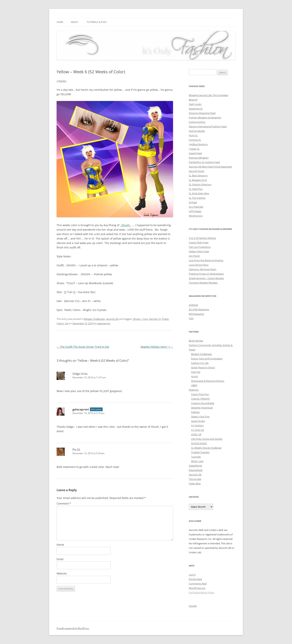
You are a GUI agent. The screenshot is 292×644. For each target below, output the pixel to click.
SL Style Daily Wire (199, 193)
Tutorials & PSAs (97, 22)
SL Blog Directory (198, 176)
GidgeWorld (195, 466)
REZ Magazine (196, 314)
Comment (64, 504)
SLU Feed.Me (196, 207)
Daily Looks (195, 104)
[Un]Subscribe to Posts (201, 592)
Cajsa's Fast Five (200, 394)
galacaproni (104, 323)
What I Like (197, 461)
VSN (191, 318)
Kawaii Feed (195, 153)
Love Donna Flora (199, 265)
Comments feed (198, 584)
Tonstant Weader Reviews (203, 283)
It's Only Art (198, 430)
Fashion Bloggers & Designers (205, 118)
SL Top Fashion (197, 198)
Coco (145, 319)
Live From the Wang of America (206, 260)
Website (62, 573)
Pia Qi (76, 449)
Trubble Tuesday (200, 452)
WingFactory (196, 216)
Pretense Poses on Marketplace (206, 274)
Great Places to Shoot (203, 367)
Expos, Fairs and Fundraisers (207, 359)
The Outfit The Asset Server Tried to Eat (83, 347)
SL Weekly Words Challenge (206, 448)
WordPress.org (197, 588)
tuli (67, 323)
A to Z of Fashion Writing (202, 238)
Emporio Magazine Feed (202, 113)
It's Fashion (197, 425)
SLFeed (193, 202)
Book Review (196, 341)
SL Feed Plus (196, 189)
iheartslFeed (196, 470)
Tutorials (196, 457)
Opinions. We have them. (203, 269)
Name (60, 545)
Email (60, 559)
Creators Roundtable (203, 403)
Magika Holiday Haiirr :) (157, 347)
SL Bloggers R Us (198, 180)
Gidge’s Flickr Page (199, 251)
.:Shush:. (126, 225)
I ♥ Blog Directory (198, 144)
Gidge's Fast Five (200, 417)
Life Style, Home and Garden (207, 439)
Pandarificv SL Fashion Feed (204, 162)
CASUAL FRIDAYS (200, 399)
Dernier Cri (155, 319)
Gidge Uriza (80, 374)
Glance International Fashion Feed (208, 126)
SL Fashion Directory (200, 184)
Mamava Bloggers (199, 158)
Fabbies (195, 412)
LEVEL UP (196, 434)
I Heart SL (194, 149)
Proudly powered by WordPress (73, 628)
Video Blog (195, 484)
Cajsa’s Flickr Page (199, 242)
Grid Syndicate (197, 131)
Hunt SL (193, 135)
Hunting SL (195, 140)
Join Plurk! (194, 256)
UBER (194, 385)
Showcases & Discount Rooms (208, 381)
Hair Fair (196, 372)
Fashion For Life (200, 363)
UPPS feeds (195, 211)
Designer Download (202, 408)
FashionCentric (197, 122)
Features (194, 390)
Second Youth (197, 171)
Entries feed (195, 579)
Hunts (195, 376)
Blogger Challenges (94, 319)
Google (193, 606)
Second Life (112, 319)
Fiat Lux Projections (200, 247)
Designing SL (196, 109)
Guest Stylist (198, 421)
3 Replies (61, 81)
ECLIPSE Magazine (199, 309)
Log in (192, 575)
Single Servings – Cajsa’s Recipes (206, 278)
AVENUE (193, 305)
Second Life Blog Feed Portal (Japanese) (210, 167)
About (75, 22)
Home (60, 22)
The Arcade (195, 479)
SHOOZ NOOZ (199, 443)
